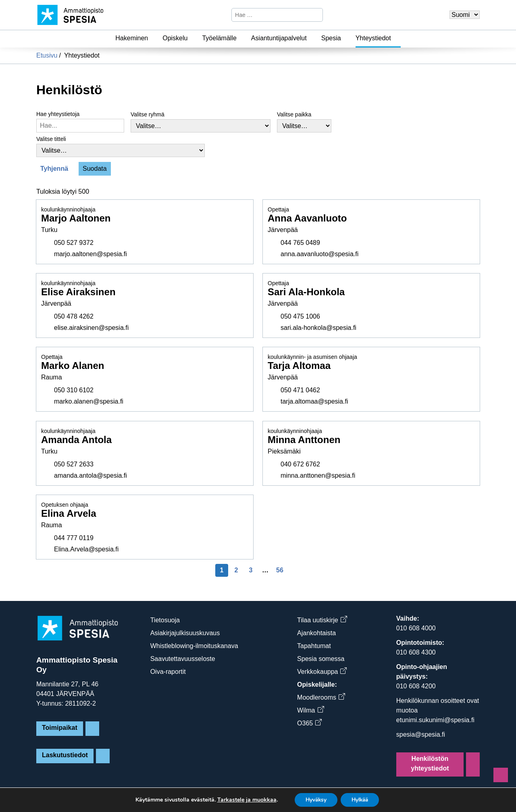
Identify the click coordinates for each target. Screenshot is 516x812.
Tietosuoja (165, 620)
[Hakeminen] (153, 38)
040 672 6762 (300, 464)
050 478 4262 (74, 316)
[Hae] (316, 15)
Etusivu (47, 55)
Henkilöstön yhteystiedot (430, 763)
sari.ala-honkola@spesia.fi (318, 328)
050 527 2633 (74, 464)
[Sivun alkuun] (501, 775)
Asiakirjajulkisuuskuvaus (185, 633)
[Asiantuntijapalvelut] (312, 38)
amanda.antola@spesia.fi (91, 475)
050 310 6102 (74, 390)
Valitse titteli (51, 139)
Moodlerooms (321, 697)
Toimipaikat (60, 728)
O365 (309, 723)
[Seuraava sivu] (294, 570)
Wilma (310, 710)
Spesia (331, 38)
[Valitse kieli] (465, 15)
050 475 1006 (300, 316)
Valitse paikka (294, 114)
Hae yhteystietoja (58, 114)
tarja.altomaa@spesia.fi (314, 402)
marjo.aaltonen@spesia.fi (91, 254)
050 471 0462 (300, 390)
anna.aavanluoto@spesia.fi (319, 254)
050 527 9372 (74, 243)
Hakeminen (132, 38)
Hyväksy (314, 799)
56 (280, 570)
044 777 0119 (74, 538)
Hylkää (362, 799)
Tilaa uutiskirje (322, 620)
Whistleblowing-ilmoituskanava (194, 646)
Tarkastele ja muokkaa (243, 800)
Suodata (95, 169)
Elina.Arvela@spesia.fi (86, 549)
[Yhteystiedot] (396, 38)
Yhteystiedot (373, 38)
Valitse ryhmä (148, 114)
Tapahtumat (314, 646)
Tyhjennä (54, 169)
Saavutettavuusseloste (183, 659)
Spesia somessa (321, 659)
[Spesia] (346, 38)
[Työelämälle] (241, 38)
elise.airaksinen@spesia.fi (91, 328)
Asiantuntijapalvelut (279, 38)
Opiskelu (175, 38)
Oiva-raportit (168, 672)
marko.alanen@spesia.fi (89, 402)
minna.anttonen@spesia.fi (318, 475)
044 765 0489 (300, 243)
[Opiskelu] (192, 38)
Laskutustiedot (65, 755)
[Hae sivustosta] (270, 15)
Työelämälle (219, 38)
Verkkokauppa (322, 672)
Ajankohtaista (316, 633)
